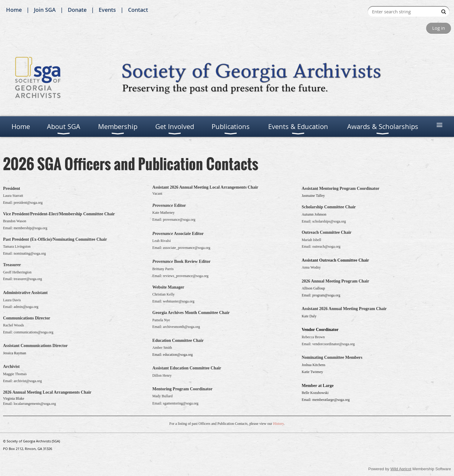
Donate (77, 10)
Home (14, 10)
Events (107, 10)
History (278, 424)
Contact (138, 10)
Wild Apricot (401, 469)
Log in (439, 28)
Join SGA (45, 10)
